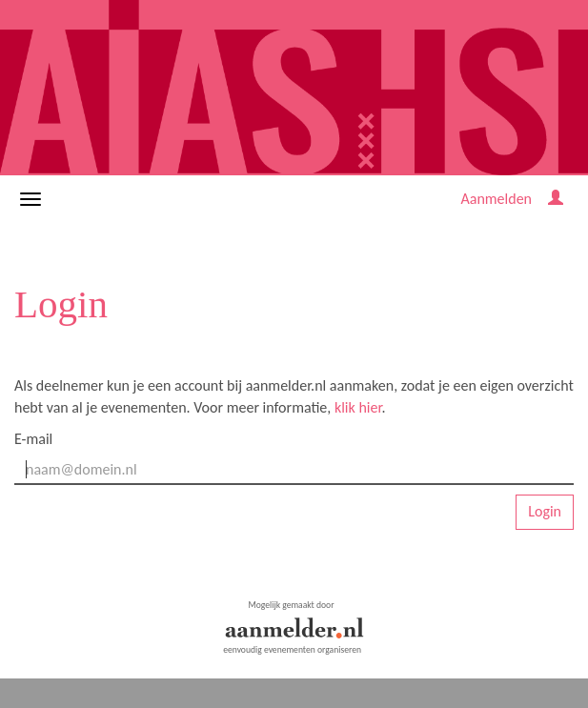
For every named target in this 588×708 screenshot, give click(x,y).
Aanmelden (496, 199)
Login (545, 511)
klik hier (358, 407)
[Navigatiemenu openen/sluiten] (30, 199)
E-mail (33, 439)
